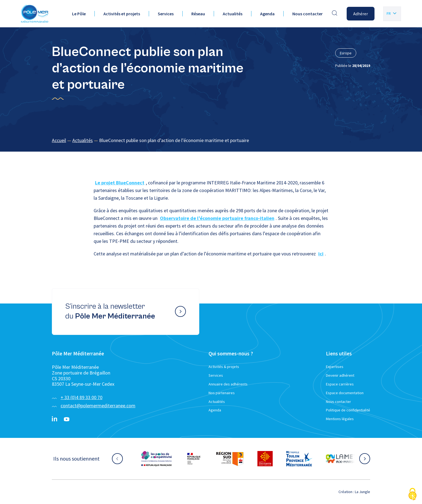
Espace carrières (340, 384)
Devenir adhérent (340, 375)
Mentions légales (340, 419)
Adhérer (361, 14)
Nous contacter (307, 14)
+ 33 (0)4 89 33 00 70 (81, 397)
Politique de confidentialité (348, 410)
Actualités (233, 14)
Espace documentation (345, 393)
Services (166, 14)
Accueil (59, 140)
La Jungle (362, 492)
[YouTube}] (67, 419)
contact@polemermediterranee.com (98, 406)
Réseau (198, 14)
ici (321, 254)
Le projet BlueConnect (120, 183)
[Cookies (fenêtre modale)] (412, 495)
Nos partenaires (222, 393)
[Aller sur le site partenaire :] (156, 459)
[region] (211, 141)
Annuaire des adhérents (228, 384)
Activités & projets (224, 367)
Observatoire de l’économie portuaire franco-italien (217, 218)
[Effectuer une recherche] (335, 14)
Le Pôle (79, 14)
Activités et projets (122, 14)
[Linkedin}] (55, 419)
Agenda (267, 14)
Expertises (335, 367)
